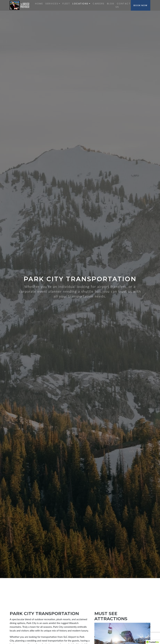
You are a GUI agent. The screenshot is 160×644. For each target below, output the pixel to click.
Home (39, 4)
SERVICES (52, 4)
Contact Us (123, 5)
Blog (111, 4)
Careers (99, 4)
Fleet (66, 4)
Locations (80, 4)
